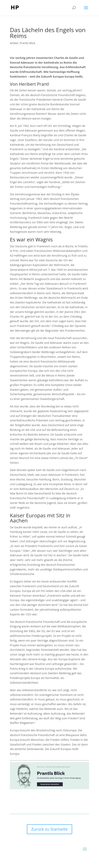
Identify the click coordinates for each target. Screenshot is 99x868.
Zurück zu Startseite (49, 829)
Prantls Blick (27, 43)
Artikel (14, 43)
